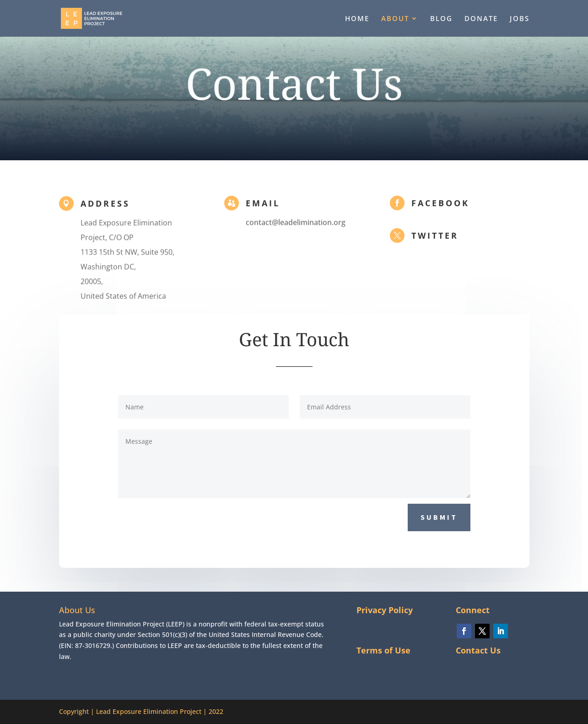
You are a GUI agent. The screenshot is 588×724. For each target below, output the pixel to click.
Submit (439, 517)
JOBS (520, 19)
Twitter (435, 236)
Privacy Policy (385, 610)
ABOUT (395, 19)
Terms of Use (383, 650)
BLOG (441, 19)
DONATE (481, 19)
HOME (357, 19)
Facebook (440, 204)
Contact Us (478, 650)
